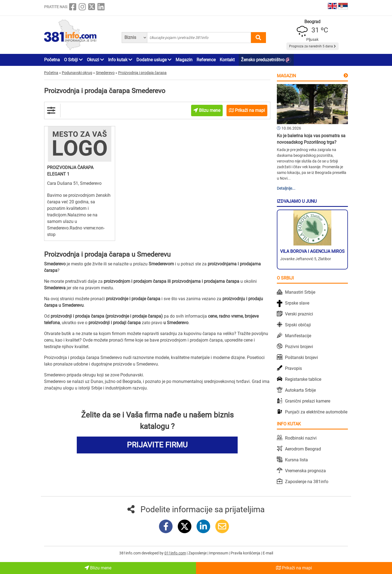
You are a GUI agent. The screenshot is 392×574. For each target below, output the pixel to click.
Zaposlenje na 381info (307, 482)
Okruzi (95, 60)
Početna (52, 60)
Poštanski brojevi (301, 357)
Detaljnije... (286, 188)
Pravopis (293, 368)
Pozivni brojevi (299, 347)
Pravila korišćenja (246, 553)
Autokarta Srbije (300, 390)
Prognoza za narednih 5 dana (313, 46)
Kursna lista (296, 460)
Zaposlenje (198, 553)
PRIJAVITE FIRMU (157, 445)
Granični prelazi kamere (308, 401)
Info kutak (120, 60)
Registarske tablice (303, 379)
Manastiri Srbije (300, 292)
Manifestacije (298, 336)
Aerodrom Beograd (303, 449)
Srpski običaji (298, 325)
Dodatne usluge (154, 60)
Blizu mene (98, 568)
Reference (206, 60)
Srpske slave (297, 303)
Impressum (219, 553)
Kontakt (227, 60)
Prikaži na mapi (294, 568)
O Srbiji (73, 60)
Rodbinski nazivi (301, 438)
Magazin (184, 60)
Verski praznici (299, 314)
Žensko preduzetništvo (266, 60)
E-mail (268, 553)
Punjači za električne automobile (316, 412)
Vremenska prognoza (305, 471)
